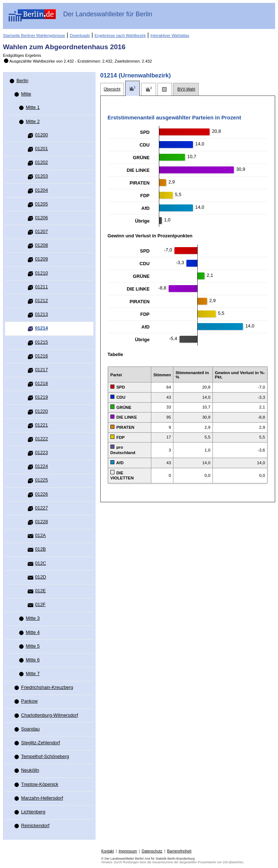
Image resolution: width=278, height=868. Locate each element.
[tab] (112, 89)
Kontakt (108, 851)
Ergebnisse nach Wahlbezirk (120, 35)
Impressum (128, 851)
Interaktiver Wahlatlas (170, 35)
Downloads (80, 35)
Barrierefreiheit (179, 851)
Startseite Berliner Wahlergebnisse (34, 35)
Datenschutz (152, 851)
